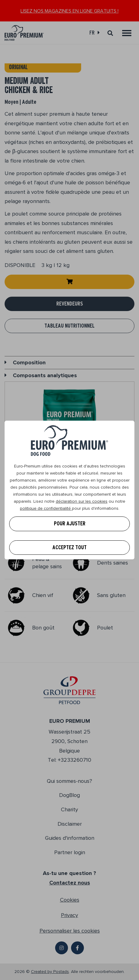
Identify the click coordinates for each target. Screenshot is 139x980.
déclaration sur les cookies (82, 501)
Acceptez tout (69, 547)
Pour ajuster (70, 524)
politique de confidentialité (46, 508)
